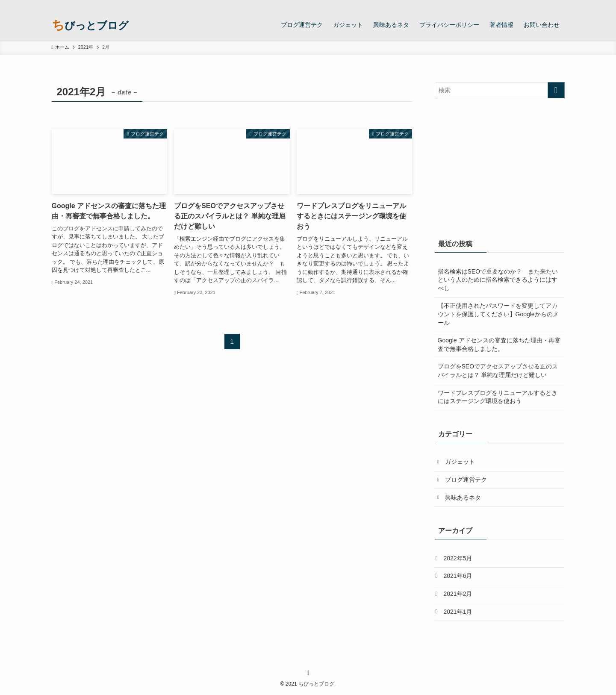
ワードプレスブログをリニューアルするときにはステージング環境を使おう (498, 397)
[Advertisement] (500, 167)
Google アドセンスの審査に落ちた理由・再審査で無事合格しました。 (499, 345)
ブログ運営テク (466, 480)
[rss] (548, 5)
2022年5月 (458, 558)
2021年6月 (458, 576)
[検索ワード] (500, 90)
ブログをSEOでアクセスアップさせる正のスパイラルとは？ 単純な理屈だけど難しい (498, 371)
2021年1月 (458, 612)
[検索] (559, 5)
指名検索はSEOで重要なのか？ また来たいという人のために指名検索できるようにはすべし (498, 280)
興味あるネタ (463, 498)
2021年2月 (458, 594)
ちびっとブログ (90, 25)
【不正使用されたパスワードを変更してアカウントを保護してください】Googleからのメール (498, 314)
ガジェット (460, 462)
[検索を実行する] (556, 90)
